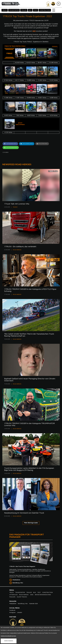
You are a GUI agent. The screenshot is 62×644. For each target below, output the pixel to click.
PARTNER (13, 617)
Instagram (12, 613)
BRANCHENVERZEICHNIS (43, 595)
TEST (36, 10)
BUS (30, 10)
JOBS (32, 595)
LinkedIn (20, 613)
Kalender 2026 (33, 604)
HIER (34, 31)
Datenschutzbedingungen (8, 636)
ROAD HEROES (17, 250)
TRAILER (24, 10)
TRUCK (5, 10)
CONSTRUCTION (45, 10)
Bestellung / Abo (18, 583)
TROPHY (15, 207)
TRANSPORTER (14, 10)
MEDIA (12, 590)
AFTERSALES (13, 595)
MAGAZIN (12, 597)
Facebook (12, 610)
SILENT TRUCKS (22, 597)
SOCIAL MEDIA (14, 608)
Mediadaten (16, 580)
